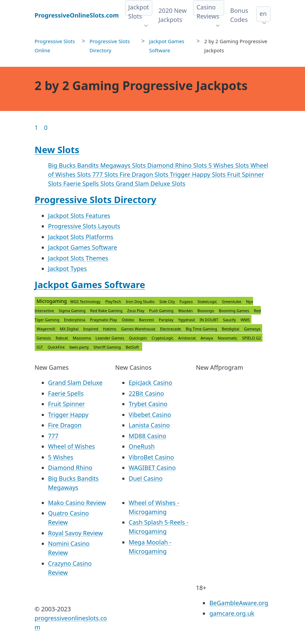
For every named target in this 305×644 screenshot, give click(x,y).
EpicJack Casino (150, 383)
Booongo (206, 311)
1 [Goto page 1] (36, 128)
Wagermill (47, 329)
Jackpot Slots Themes (78, 258)
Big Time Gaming (202, 329)
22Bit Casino (146, 393)
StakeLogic (208, 301)
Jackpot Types (68, 269)
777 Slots (106, 174)
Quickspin (138, 338)
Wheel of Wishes (72, 446)
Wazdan (186, 311)
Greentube (232, 301)
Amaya (207, 338)
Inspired (91, 329)
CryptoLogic (163, 338)
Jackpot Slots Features (79, 216)
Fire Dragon (65, 425)
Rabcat (62, 338)
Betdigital (231, 329)
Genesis (44, 338)
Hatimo (110, 329)
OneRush (142, 446)
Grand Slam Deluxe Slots (150, 184)
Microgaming (149, 324)
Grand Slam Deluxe (75, 383)
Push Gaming (162, 311)
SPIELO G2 (251, 338)
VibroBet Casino (151, 457)
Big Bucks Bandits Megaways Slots (98, 165)
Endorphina (75, 320)
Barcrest (147, 320)
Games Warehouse (139, 329)
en (263, 13)
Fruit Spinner (67, 404)
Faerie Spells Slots (89, 184)
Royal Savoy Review (76, 533)
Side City (168, 301)
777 (53, 436)
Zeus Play (136, 311)
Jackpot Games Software (83, 247)
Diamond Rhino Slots (178, 165)
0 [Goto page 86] (46, 128)
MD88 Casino (148, 436)
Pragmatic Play (104, 320)
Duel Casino (146, 478)
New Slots (57, 150)
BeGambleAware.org (239, 603)
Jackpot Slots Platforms (81, 237)
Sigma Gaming (72, 311)
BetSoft (132, 347)
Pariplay (167, 320)
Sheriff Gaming (108, 347)
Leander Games (110, 338)
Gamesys (252, 329)
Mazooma (82, 338)
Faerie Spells (66, 393)
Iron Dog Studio (141, 301)
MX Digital (69, 329)
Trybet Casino (148, 404)
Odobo (128, 320)
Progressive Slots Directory (96, 200)
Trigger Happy (68, 415)
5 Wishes (61, 457)
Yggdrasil (187, 320)
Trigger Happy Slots (199, 174)
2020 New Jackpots (172, 15)
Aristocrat (188, 338)
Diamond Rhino (70, 468)
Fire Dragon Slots (145, 174)
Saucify (230, 320)
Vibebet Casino (150, 415)
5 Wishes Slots (229, 165)
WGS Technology (86, 301)
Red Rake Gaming (107, 311)
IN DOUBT (209, 320)
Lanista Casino (149, 425)
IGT (40, 347)
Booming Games (234, 311)
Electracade (171, 329)
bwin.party (80, 347)
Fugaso (187, 301)
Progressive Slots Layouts (84, 226)
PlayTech (114, 301)
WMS (245, 320)
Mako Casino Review (77, 503)
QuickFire (57, 347)
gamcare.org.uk (232, 613)
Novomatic (228, 338)
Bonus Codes (239, 15)
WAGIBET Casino (152, 468)
